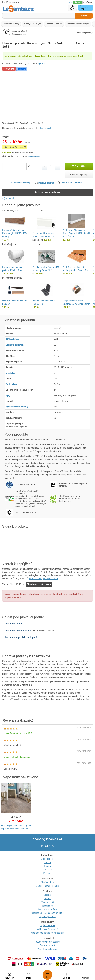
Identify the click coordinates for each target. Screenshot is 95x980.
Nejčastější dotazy (47, 917)
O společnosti (47, 859)
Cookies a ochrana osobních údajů (47, 913)
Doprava (47, 895)
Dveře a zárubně (47, 945)
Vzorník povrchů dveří (47, 949)
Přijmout (78, 2)
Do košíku (79, 166)
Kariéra (47, 866)
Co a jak (66, 976)
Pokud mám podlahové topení (21, 637)
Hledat (84, 15)
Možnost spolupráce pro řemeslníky (47, 933)
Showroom (9, 976)
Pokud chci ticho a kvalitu (18, 631)
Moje (29, 976)
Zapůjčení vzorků (47, 926)
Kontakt (85, 976)
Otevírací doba (47, 882)
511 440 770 (48, 846)
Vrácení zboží (47, 902)
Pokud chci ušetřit (14, 624)
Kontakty (48, 873)
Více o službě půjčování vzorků (43, 578)
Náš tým (47, 863)
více (71, 2)
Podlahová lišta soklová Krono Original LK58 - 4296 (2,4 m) (15, 233)
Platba (47, 898)
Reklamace (48, 906)
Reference (48, 870)
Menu (47, 975)
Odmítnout (88, 2)
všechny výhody (84, 32)
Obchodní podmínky (47, 909)
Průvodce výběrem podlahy (47, 942)
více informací (45, 128)
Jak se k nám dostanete (47, 886)
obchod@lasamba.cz (48, 839)
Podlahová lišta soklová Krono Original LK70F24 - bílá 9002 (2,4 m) (76, 233)
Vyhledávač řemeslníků (48, 929)
